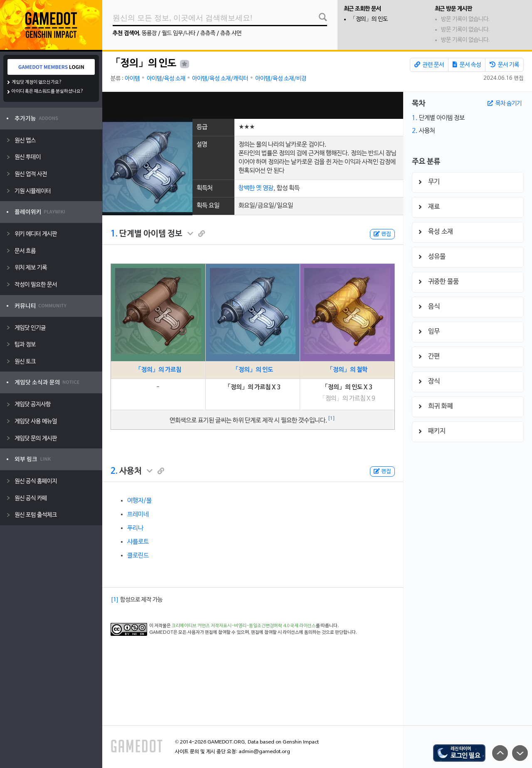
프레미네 (138, 514)
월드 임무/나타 (179, 33)
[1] (331, 418)
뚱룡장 (149, 33)
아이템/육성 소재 (166, 79)
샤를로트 (138, 542)
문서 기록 (504, 65)
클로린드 (138, 556)
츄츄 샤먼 (231, 33)
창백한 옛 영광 (256, 188)
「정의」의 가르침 (158, 370)
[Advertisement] (253, 105)
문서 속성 (467, 65)
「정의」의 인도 (369, 19)
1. (114, 234)
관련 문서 (429, 65)
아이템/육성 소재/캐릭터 (220, 79)
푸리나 (135, 528)
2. (114, 471)
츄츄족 (208, 33)
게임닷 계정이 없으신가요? (37, 82)
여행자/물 (139, 501)
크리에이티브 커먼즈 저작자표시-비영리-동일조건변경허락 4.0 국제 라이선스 (244, 626)
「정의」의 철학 (347, 370)
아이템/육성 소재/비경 (281, 79)
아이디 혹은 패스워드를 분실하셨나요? (48, 91)
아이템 (132, 79)
